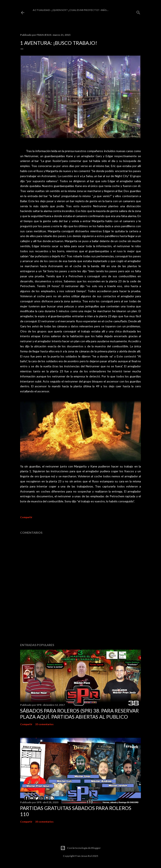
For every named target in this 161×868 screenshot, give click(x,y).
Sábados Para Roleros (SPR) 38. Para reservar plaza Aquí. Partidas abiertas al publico (79, 714)
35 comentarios (44, 724)
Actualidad (41, 10)
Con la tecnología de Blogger (80, 848)
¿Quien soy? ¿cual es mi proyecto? (75, 10)
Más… (105, 10)
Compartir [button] (26, 517)
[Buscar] (138, 12)
